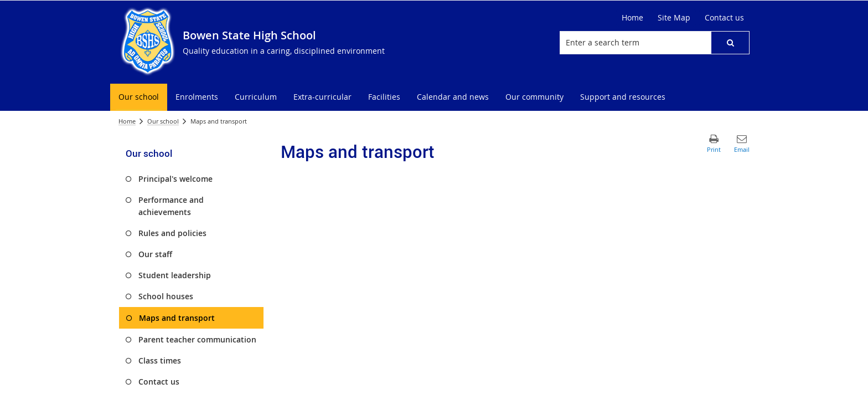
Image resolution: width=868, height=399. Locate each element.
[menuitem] (139, 97)
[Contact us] (724, 18)
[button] (730, 43)
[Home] (632, 18)
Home (127, 121)
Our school (163, 121)
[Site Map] (674, 18)
